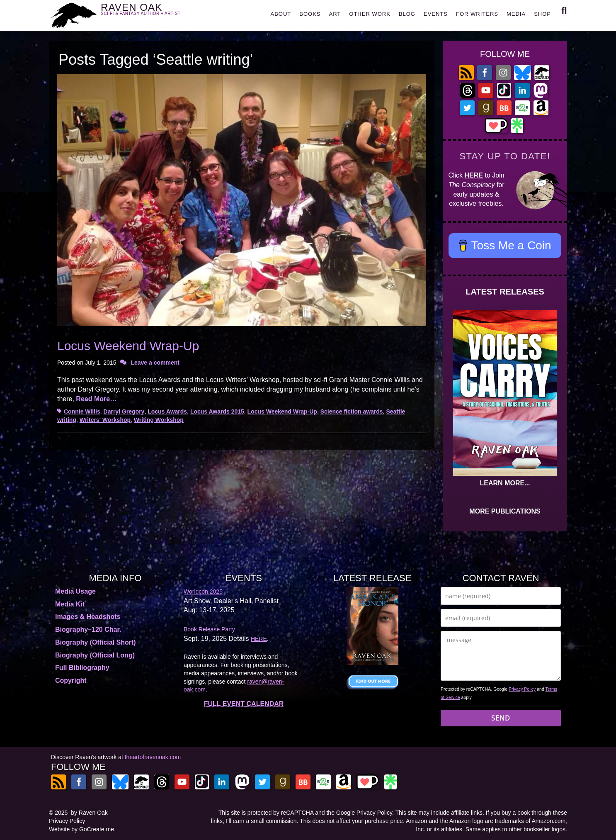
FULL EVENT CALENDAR (244, 704)
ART (335, 14)
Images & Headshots (88, 617)
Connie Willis (82, 411)
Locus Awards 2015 (217, 411)
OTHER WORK (370, 14)
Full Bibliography (82, 668)
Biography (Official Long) (95, 655)
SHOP (542, 14)
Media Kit (70, 604)
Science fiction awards (352, 411)
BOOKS (310, 14)
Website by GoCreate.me (81, 829)
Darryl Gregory (124, 411)
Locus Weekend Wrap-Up (128, 346)
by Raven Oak (89, 813)
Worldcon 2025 (203, 592)
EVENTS (436, 14)
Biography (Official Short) (96, 642)
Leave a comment (155, 363)
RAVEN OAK (153, 13)
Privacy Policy (522, 689)
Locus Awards (167, 411)
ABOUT (281, 14)
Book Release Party (209, 629)
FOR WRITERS (477, 14)
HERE (474, 175)
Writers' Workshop (105, 420)
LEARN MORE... (505, 483)
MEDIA (516, 14)
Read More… (96, 399)
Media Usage (75, 591)
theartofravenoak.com (153, 757)
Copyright (71, 681)
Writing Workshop (159, 420)
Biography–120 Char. (88, 629)
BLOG (407, 14)
